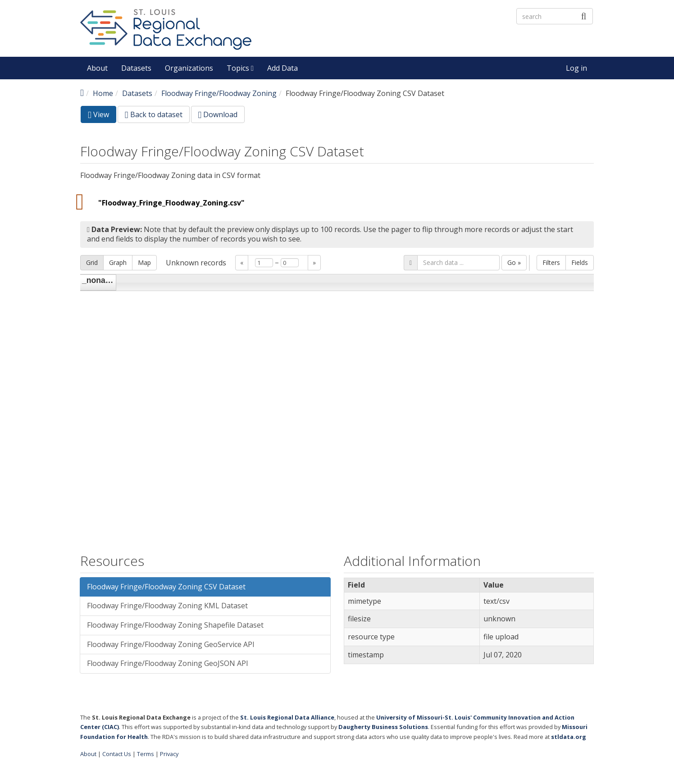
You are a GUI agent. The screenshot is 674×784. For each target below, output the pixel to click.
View (102, 116)
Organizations (189, 68)
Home (103, 93)
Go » (514, 262)
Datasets (136, 68)
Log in (576, 68)
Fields (580, 262)
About (97, 68)
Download (218, 114)
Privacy (169, 754)
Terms (146, 754)
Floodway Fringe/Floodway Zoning (219, 93)
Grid (92, 262)
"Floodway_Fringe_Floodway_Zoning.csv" (171, 203)
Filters (551, 262)
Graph (118, 262)
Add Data (282, 68)
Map (144, 262)
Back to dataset (154, 114)
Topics (240, 68)
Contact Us (117, 754)
